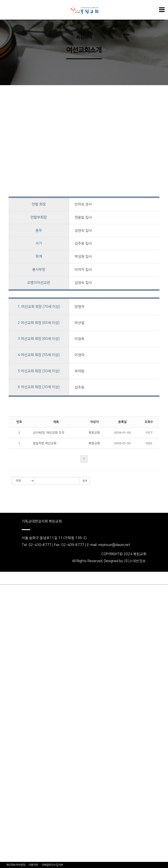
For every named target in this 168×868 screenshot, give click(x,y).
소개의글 (7, 749)
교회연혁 (7, 608)
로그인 (7, 578)
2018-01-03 (122, 443)
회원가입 (24, 578)
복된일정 (7, 816)
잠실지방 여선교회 (45, 443)
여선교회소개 (10, 706)
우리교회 (7, 590)
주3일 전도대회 (11, 682)
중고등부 (7, 730)
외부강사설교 (10, 663)
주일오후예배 (10, 657)
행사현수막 (8, 828)
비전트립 (7, 785)
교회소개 (7, 596)
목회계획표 (8, 627)
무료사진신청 (10, 859)
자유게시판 (8, 840)
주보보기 (7, 822)
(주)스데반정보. (135, 561)
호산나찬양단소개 (13, 688)
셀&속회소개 (9, 694)
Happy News (10, 798)
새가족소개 (8, 804)
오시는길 (7, 633)
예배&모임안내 (11, 620)
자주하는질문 (10, 779)
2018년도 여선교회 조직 (49, 433)
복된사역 (84, 37)
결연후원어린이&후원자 (18, 761)
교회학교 (7, 712)
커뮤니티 (7, 834)
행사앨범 (7, 810)
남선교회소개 (10, 700)
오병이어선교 (10, 847)
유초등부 (7, 724)
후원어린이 (8, 755)
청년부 (5, 737)
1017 (149, 433)
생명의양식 (8, 639)
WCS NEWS (9, 773)
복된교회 (94, 433)
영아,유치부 (9, 718)
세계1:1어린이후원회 (16, 743)
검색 (85, 481)
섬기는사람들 (10, 614)
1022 (149, 443)
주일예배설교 (10, 645)
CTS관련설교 (10, 669)
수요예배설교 (10, 651)
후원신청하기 (10, 767)
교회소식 (7, 792)
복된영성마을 (10, 853)
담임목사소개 (10, 602)
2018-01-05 (122, 433)
